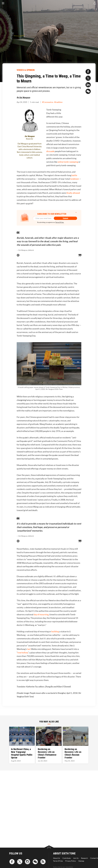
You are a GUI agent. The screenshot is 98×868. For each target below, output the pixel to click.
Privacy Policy (71, 861)
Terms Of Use (58, 861)
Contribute (67, 858)
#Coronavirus (48, 102)
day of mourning (41, 614)
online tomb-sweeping (68, 162)
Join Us (76, 858)
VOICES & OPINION (26, 70)
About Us (57, 858)
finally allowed (73, 193)
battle (74, 175)
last (29, 649)
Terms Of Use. (60, 222)
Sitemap (81, 861)
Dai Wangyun (25, 97)
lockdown (75, 179)
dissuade (51, 151)
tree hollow (23, 653)
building (55, 631)
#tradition (58, 102)
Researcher (30, 139)
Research (84, 858)
